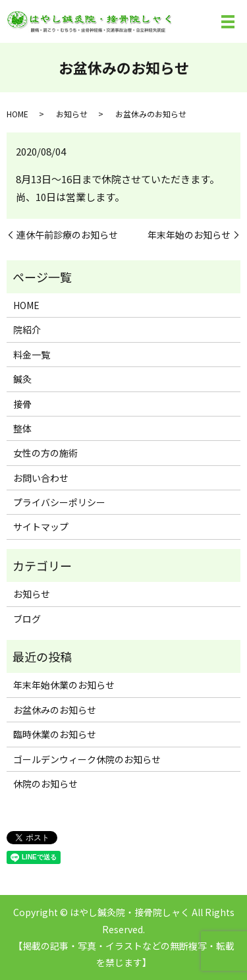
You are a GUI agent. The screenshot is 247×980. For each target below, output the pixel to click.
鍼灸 (22, 379)
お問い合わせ (41, 478)
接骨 (22, 404)
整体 (22, 428)
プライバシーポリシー (59, 502)
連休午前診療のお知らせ (67, 235)
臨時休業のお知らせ (55, 734)
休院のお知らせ (45, 784)
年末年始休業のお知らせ (64, 685)
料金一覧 (32, 355)
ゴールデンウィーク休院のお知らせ (87, 759)
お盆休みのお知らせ (55, 710)
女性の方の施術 (45, 453)
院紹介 (27, 330)
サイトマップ (41, 527)
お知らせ (72, 114)
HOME (17, 114)
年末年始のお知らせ (189, 235)
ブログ (27, 619)
